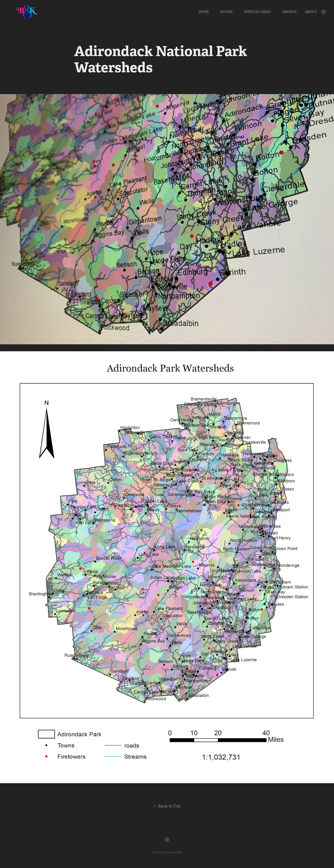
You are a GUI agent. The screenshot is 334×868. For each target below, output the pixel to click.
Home (204, 12)
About (311, 12)
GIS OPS (226, 12)
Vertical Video (257, 12)
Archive (289, 12)
